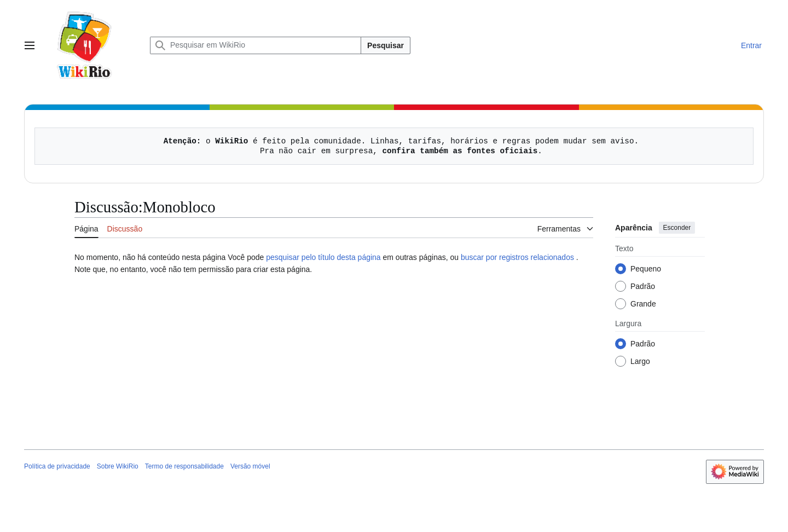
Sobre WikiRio (118, 466)
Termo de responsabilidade (184, 466)
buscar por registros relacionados (517, 257)
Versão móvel (250, 466)
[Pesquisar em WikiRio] (256, 45)
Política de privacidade (57, 466)
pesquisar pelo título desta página (323, 257)
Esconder (677, 228)
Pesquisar (386, 45)
